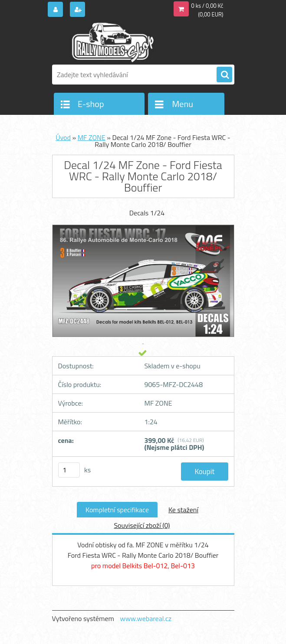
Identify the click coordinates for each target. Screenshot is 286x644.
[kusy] (69, 470)
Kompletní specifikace (117, 510)
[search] (224, 75)
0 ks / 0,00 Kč (207, 6)
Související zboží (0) (142, 525)
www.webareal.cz (146, 618)
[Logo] (112, 42)
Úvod (63, 137)
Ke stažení (183, 510)
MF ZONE (92, 137)
